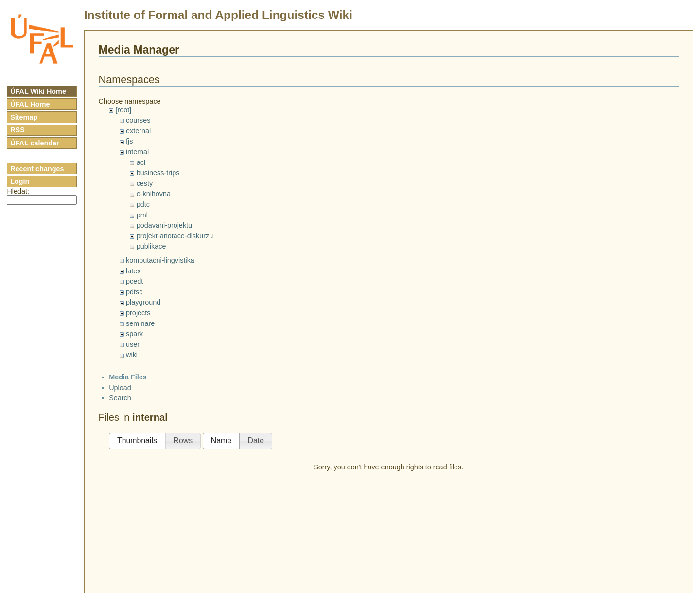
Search (120, 398)
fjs (129, 141)
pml (142, 215)
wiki (132, 355)
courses (138, 120)
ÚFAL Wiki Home (38, 91)
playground (143, 302)
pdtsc (134, 292)
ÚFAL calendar (35, 143)
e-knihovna (154, 194)
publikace (151, 246)
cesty (145, 183)
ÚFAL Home (30, 104)
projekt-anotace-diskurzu (175, 236)
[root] (123, 110)
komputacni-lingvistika (160, 260)
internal (137, 152)
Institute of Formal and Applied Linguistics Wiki (218, 15)
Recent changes (37, 169)
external (138, 131)
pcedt (134, 281)
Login (20, 181)
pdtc (143, 204)
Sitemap (24, 117)
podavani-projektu (164, 225)
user (133, 344)
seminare (140, 323)
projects (138, 313)
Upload (120, 388)
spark (134, 334)
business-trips (158, 173)
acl (141, 162)
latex (133, 271)
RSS (17, 130)
